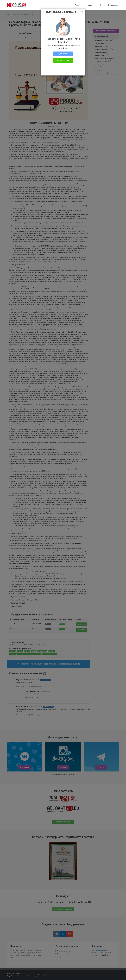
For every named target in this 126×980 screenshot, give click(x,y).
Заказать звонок (63, 60)
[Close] (82, 12)
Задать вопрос (63, 54)
